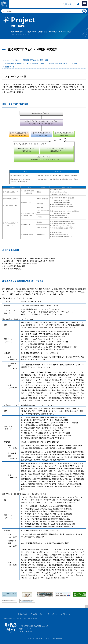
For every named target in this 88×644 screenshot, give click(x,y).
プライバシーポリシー (37, 614)
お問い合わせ (23, 614)
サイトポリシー (53, 614)
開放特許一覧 (10, 67)
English (70, 4)
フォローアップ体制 (12, 60)
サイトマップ (65, 614)
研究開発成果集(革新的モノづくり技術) (63, 63)
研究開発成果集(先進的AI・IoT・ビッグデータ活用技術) (25, 63)
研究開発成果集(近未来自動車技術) (36, 60)
